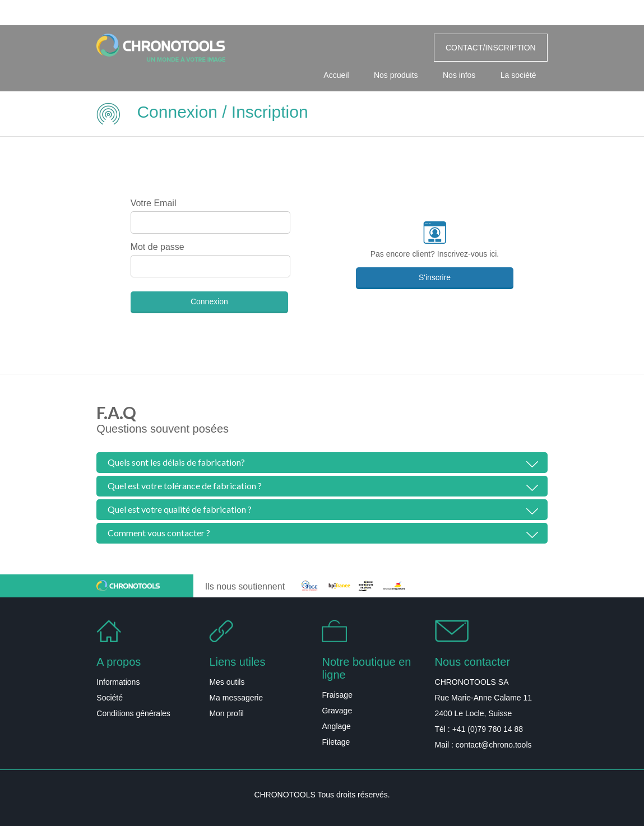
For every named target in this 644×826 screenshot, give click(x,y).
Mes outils (227, 682)
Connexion (209, 301)
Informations (118, 682)
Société (110, 698)
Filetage (336, 742)
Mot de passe (157, 247)
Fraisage (337, 695)
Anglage (336, 726)
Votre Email (154, 203)
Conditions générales (133, 713)
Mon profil (226, 713)
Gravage (337, 711)
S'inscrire (435, 277)
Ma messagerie (236, 698)
